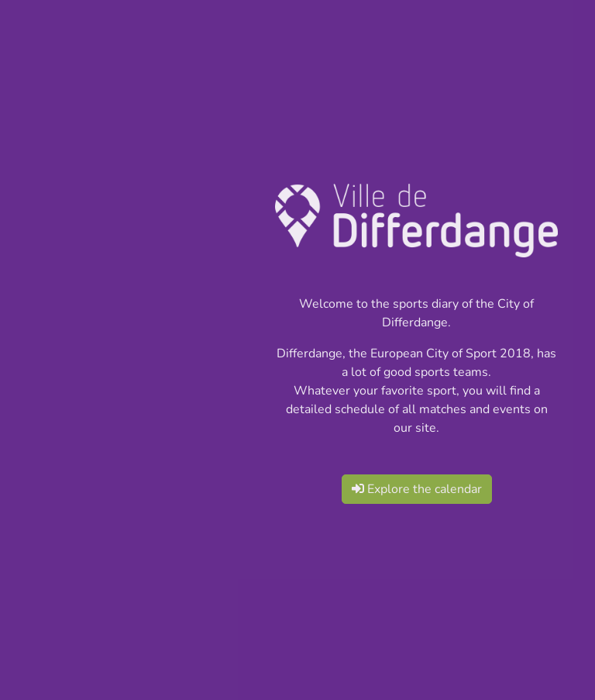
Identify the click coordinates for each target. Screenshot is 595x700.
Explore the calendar (417, 489)
